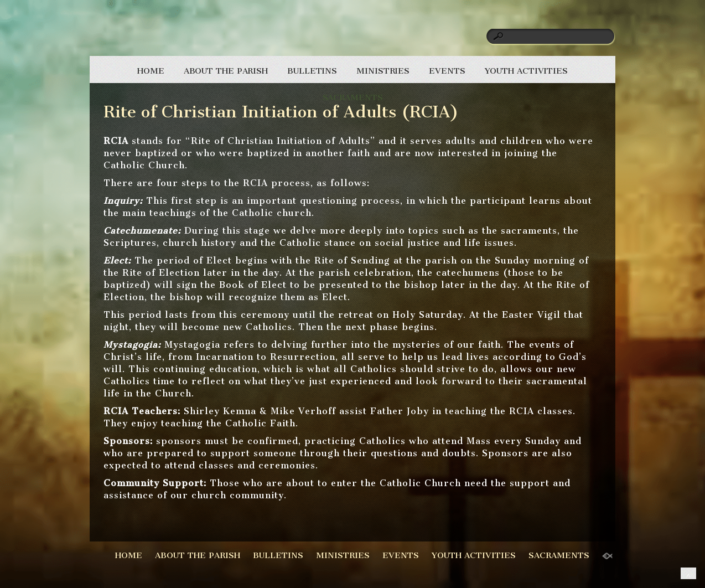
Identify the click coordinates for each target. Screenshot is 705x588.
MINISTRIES (383, 71)
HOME (151, 71)
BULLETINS (312, 71)
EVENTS (447, 71)
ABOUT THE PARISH (226, 71)
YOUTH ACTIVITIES (526, 71)
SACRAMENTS (353, 97)
